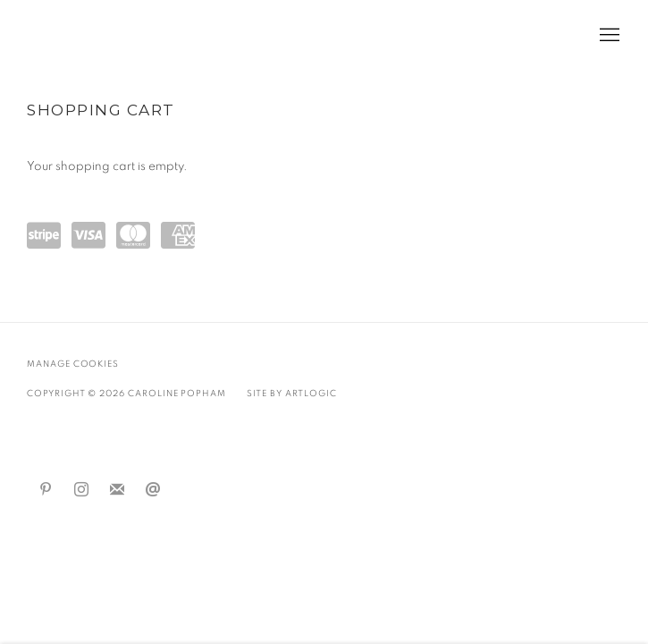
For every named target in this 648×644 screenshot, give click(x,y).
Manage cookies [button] (73, 364)
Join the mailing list (117, 490)
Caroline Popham (125, 36)
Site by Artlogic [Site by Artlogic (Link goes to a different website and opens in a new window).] (292, 394)
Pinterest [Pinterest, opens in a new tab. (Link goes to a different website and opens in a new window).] (46, 490)
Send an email (153, 490)
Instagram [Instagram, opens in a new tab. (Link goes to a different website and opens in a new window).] (81, 490)
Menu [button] (608, 36)
